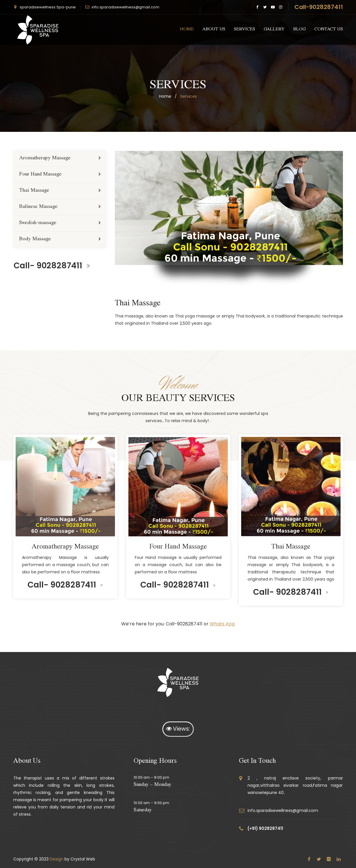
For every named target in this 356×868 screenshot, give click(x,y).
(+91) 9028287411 (265, 828)
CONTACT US (329, 29)
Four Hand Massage (40, 175)
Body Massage (35, 239)
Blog (299, 29)
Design (57, 859)
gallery (274, 29)
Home (187, 29)
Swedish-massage (38, 223)
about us (214, 29)
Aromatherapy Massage (45, 158)
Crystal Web (83, 859)
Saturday (143, 810)
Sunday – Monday (153, 785)
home (165, 96)
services (245, 29)
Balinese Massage (38, 207)
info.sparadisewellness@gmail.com (126, 7)
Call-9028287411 (319, 7)
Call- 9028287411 (52, 266)
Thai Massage (34, 191)
